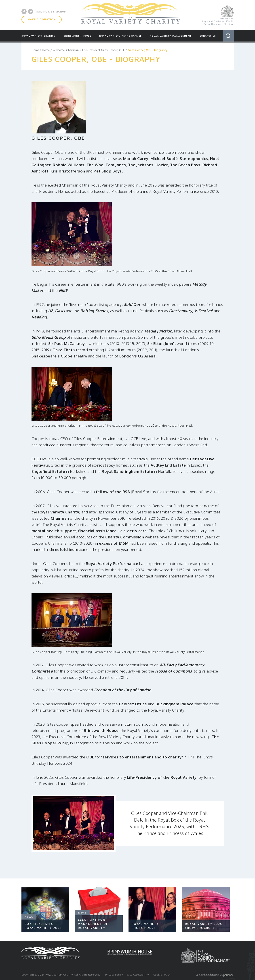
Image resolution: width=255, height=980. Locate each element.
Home (35, 50)
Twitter (31, 11)
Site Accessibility (138, 975)
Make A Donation (42, 19)
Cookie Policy (162, 975)
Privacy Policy (114, 975)
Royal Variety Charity (130, 15)
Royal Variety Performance (121, 36)
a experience (215, 975)
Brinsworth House (77, 36)
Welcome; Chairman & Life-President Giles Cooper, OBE (89, 50)
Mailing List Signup (51, 11)
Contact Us (208, 36)
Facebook (24, 11)
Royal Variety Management (171, 36)
